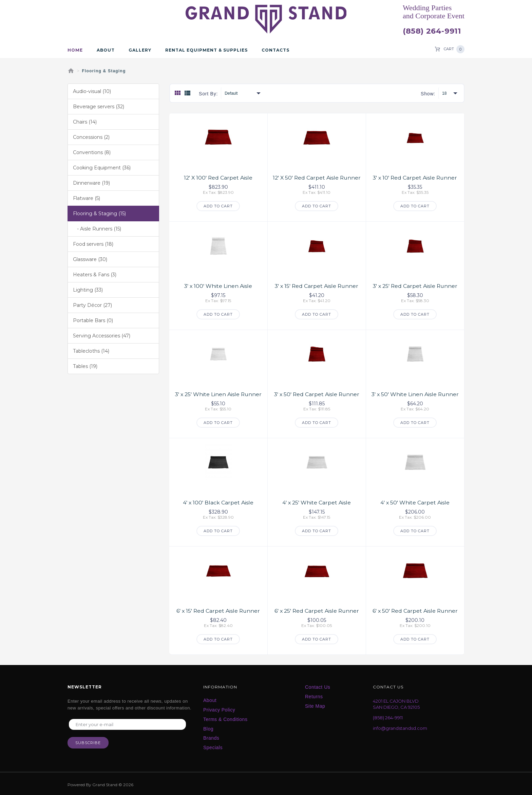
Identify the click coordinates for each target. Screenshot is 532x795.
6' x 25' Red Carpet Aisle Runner (317, 609)
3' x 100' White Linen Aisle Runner (218, 289)
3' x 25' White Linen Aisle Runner (218, 394)
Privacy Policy (219, 708)
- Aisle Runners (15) (97, 229)
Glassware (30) (90, 259)
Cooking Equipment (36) (102, 168)
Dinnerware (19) (91, 183)
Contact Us (318, 686)
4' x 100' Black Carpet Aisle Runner (218, 505)
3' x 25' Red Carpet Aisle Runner (415, 286)
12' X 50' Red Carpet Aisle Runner (317, 181)
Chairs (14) (85, 122)
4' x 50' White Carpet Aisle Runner (415, 505)
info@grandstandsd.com (400, 727)
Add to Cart (218, 206)
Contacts (275, 50)
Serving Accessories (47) (102, 336)
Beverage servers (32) (99, 107)
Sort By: (208, 94)
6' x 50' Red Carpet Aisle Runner (415, 609)
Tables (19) (85, 366)
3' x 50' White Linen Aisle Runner (415, 397)
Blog (208, 727)
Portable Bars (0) (93, 320)
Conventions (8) (92, 152)
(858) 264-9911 (432, 31)
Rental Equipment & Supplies (206, 50)
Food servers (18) (93, 244)
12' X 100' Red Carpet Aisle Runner (218, 181)
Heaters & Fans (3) (95, 275)
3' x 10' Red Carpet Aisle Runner (415, 177)
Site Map (315, 705)
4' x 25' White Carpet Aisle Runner (317, 505)
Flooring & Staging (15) (99, 214)
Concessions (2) (91, 137)
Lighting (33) (88, 290)
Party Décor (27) (92, 305)
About (106, 50)
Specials (213, 746)
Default (231, 93)
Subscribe (88, 742)
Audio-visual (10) (92, 91)
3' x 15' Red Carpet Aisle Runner (317, 286)
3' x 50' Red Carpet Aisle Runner (317, 394)
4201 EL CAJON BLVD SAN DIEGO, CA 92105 (396, 703)
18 (444, 93)
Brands (211, 737)
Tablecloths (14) (91, 351)
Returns (314, 695)
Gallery (140, 50)
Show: (428, 94)
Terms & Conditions (225, 718)
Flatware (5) (87, 198)
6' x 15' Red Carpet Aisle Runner (218, 609)
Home (75, 50)
